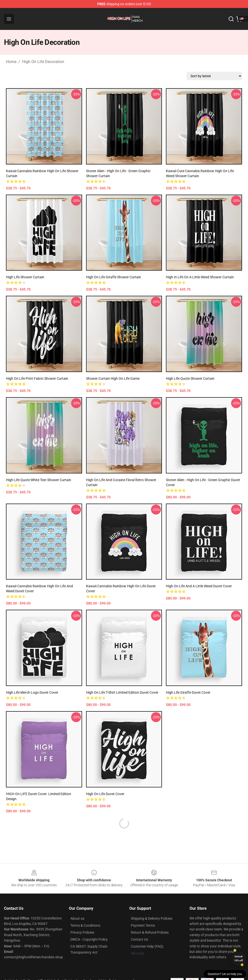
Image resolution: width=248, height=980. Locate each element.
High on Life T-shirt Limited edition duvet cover (122, 692)
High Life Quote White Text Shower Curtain (39, 480)
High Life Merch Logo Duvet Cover (32, 692)
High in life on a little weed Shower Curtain (200, 277)
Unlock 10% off (239, 958)
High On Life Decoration (43, 62)
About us (77, 918)
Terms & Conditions (85, 925)
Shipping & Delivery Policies (152, 918)
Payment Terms (143, 925)
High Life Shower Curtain (25, 277)
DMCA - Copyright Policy (89, 939)
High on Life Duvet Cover (105, 794)
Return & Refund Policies (150, 932)
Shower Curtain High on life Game (113, 378)
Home (11, 62)
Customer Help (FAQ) (147, 946)
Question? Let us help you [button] (225, 974)
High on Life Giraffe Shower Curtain (114, 277)
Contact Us (139, 939)
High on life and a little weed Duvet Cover (199, 586)
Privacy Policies (82, 932)
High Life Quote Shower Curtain (190, 378)
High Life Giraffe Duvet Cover (188, 692)
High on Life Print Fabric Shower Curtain (37, 378)
